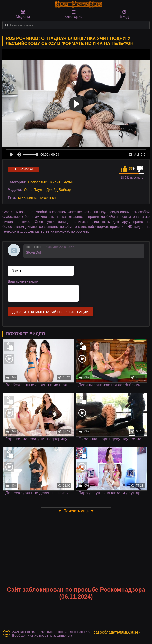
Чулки (68, 182)
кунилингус (28, 197)
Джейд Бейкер (59, 190)
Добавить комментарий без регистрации (50, 312)
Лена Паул (33, 190)
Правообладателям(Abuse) (115, 632)
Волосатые (38, 182)
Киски (55, 182)
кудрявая (48, 197)
